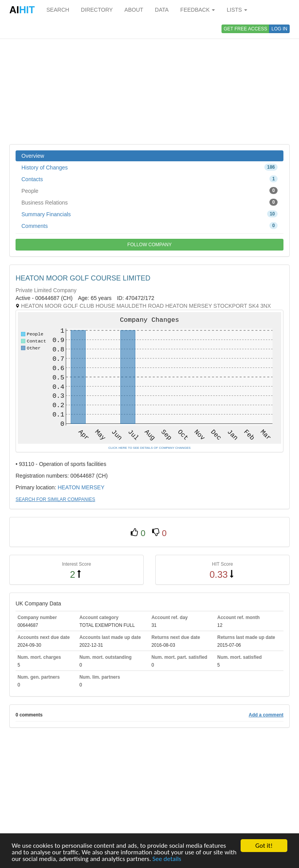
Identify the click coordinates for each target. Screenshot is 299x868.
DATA (162, 10)
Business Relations (149, 202)
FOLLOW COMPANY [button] (149, 245)
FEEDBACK (198, 10)
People (149, 191)
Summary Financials (149, 214)
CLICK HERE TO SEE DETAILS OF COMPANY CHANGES (149, 448)
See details (167, 859)
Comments (149, 226)
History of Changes (149, 167)
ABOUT (134, 10)
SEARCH (58, 10)
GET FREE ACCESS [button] (246, 29)
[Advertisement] (149, 82)
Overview (33, 156)
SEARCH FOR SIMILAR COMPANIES (55, 499)
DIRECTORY (97, 10)
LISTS (237, 10)
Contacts (149, 179)
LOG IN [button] (279, 29)
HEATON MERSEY (81, 487)
